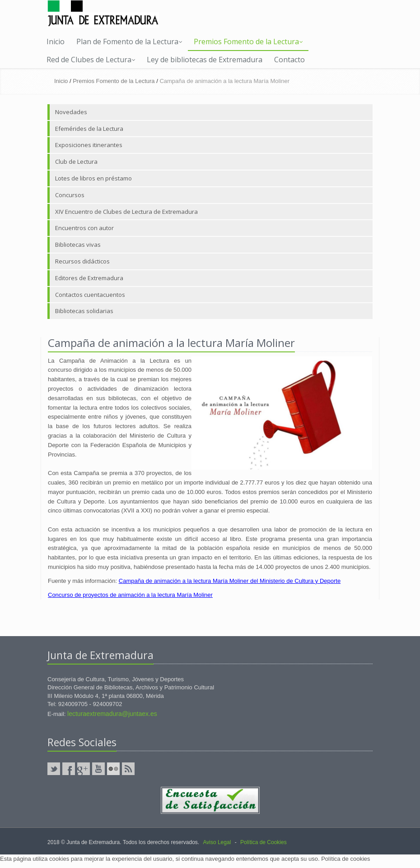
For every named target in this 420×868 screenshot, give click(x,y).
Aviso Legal (217, 842)
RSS (128, 769)
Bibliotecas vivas (78, 245)
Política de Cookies (264, 842)
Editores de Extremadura (89, 278)
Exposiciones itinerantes (89, 145)
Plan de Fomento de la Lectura (129, 42)
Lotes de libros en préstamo (93, 178)
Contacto (289, 60)
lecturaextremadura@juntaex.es (112, 714)
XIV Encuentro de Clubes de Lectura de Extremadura (126, 212)
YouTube (98, 769)
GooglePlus (84, 769)
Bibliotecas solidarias (84, 311)
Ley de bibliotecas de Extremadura (205, 60)
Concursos (70, 195)
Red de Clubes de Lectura (91, 60)
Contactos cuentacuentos (90, 295)
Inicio (56, 42)
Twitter (54, 769)
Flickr (113, 769)
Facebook (69, 769)
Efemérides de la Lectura (89, 129)
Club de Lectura (76, 162)
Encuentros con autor (84, 228)
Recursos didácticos (82, 261)
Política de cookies (345, 859)
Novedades (71, 112)
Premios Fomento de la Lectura (248, 42)
